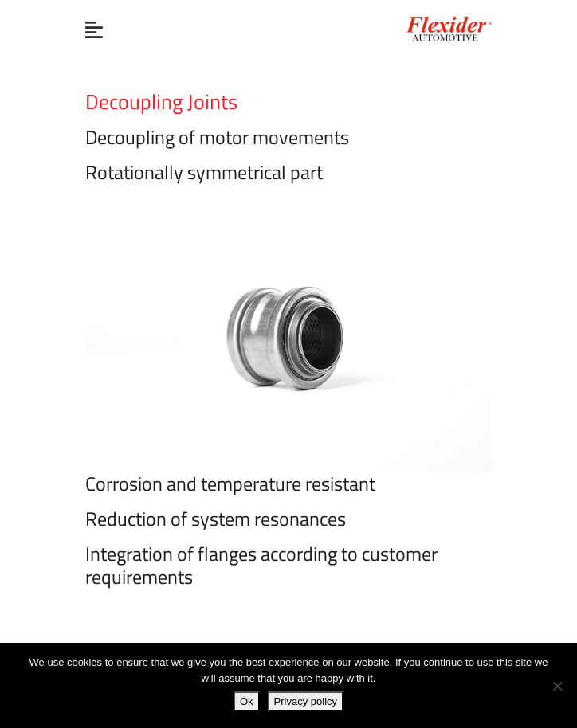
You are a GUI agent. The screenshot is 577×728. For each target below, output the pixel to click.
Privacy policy (306, 701)
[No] (557, 686)
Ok (247, 701)
